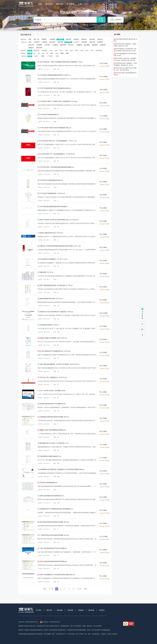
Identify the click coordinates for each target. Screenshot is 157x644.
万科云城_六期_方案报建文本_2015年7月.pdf (53, 377)
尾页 (86, 589)
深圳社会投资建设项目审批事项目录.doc (52, 496)
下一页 (79, 589)
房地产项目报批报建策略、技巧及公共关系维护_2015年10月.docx (60, 364)
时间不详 (36, 51)
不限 (30, 53)
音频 (67, 53)
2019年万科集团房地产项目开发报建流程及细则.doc (55, 88)
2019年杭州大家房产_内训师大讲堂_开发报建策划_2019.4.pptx (59, 101)
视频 (62, 53)
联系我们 (102, 610)
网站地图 (60, 610)
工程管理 (36, 42)
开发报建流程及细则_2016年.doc (49, 325)
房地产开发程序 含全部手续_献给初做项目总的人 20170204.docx (59, 220)
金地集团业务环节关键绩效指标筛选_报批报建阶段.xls (56, 509)
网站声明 (49, 610)
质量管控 (100, 42)
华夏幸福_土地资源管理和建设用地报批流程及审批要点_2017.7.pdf (60, 246)
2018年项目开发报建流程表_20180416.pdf (52, 193)
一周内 (42, 56)
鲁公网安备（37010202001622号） (51, 622)
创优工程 (92, 42)
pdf (43, 53)
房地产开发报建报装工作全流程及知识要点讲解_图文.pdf (57, 575)
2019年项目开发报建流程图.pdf (49, 115)
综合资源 (92, 39)
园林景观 (63, 45)
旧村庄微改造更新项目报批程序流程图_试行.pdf (54, 522)
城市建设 (95, 45)
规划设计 (84, 39)
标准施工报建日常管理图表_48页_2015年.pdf (53, 338)
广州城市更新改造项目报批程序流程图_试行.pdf (54, 535)
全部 (30, 39)
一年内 (57, 56)
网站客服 (91, 610)
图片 (52, 53)
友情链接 (81, 610)
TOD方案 (47, 45)
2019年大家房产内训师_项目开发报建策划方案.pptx (55, 128)
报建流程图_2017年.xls (46, 272)
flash (57, 53)
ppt (39, 53)
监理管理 (103, 45)
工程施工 (60, 39)
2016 (66, 51)
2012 (87, 51)
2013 (82, 51)
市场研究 (76, 39)
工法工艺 (76, 42)
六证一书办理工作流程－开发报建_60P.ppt (52, 391)
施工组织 (52, 42)
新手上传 (36, 39)
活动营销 (52, 39)
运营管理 (68, 39)
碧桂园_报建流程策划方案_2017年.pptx (51, 233)
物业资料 (39, 48)
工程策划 (44, 42)
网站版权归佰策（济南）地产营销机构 (71, 626)
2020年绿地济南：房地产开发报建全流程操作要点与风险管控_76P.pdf (61, 62)
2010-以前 (99, 51)
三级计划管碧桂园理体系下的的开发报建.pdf (53, 548)
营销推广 (44, 39)
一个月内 (50, 56)
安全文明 (31, 45)
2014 (77, 51)
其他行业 (100, 39)
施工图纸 (87, 45)
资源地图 (70, 610)
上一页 (51, 589)
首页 (45, 589)
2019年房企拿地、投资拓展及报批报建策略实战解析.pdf (57, 167)
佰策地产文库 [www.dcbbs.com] (27, 626)
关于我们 (39, 610)
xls (47, 53)
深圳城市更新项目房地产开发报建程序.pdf (52, 404)
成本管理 (60, 42)
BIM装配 (39, 45)
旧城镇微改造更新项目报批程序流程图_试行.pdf (54, 417)
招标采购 (84, 42)
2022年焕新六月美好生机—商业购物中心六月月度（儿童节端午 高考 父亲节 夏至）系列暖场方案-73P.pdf (125, 60)
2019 (51, 51)
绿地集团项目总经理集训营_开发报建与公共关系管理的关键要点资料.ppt (62, 469)
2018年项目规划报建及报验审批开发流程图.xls (54, 207)
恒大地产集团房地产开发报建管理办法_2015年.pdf (55, 351)
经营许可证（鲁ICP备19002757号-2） (29, 622)
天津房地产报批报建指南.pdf (48, 483)
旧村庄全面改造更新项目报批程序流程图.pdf (53, 561)
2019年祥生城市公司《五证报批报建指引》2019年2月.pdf (57, 154)
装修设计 (31, 48)
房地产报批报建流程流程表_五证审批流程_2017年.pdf (56, 285)
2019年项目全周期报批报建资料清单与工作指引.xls (55, 75)
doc (35, 53)
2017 (61, 51)
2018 (56, 51)
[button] (15, 15)
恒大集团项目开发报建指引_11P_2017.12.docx (53, 259)
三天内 (36, 56)
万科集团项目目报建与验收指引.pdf (50, 456)
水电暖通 (79, 45)
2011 (92, 51)
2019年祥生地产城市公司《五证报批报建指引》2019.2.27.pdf (58, 141)
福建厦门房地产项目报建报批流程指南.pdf (52, 430)
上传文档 (116, 20)
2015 (72, 51)
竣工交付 (71, 45)
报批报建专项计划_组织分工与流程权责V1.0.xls (54, 443)
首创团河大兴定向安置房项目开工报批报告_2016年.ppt (56, 312)
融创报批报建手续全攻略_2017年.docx (51, 299)
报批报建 (68, 42)
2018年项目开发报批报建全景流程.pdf (51, 180)
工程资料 (55, 45)
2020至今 (44, 51)
